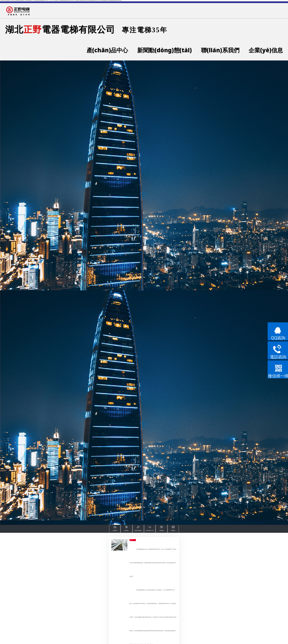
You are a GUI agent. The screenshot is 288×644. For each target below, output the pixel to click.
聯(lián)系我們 (220, 50)
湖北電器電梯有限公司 (60, 29)
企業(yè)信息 (266, 50)
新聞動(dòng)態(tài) (164, 50)
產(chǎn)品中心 (107, 50)
